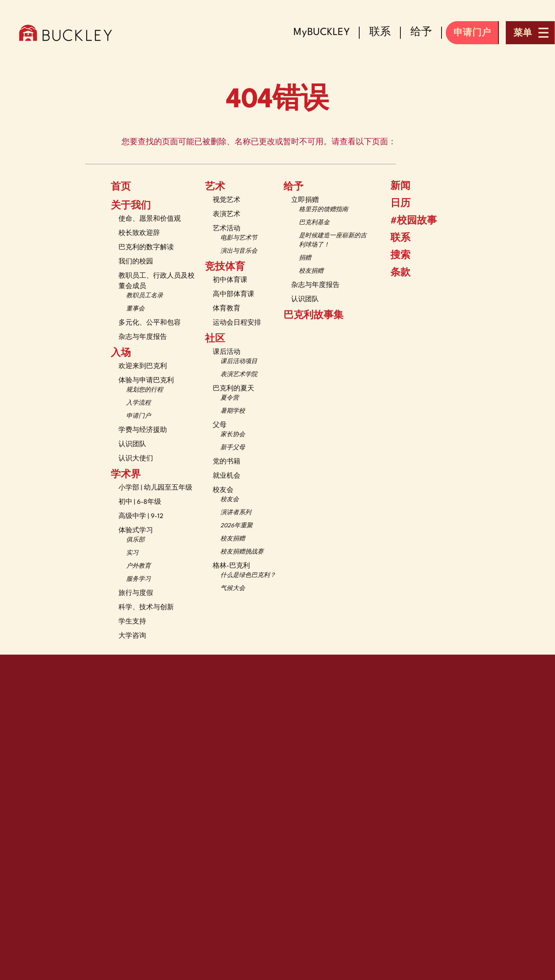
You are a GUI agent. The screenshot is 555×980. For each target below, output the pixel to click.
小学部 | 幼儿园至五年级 (155, 488)
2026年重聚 (237, 526)
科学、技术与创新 (146, 607)
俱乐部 (135, 540)
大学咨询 (132, 636)
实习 (132, 553)
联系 (395, 238)
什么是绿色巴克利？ (248, 576)
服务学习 (138, 579)
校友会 (223, 490)
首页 (121, 187)
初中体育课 (230, 280)
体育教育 (227, 309)
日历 (395, 204)
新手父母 (233, 448)
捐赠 (305, 258)
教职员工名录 (145, 296)
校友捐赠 (233, 539)
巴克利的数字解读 (146, 247)
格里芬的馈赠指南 (323, 210)
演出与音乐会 (239, 251)
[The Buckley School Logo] (66, 33)
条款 (395, 273)
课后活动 (227, 352)
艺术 (215, 187)
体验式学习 (136, 531)
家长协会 (233, 435)
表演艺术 (227, 214)
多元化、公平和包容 (150, 323)
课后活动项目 (239, 362)
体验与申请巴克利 (146, 381)
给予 (293, 187)
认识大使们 (136, 459)
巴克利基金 (314, 223)
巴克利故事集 (313, 316)
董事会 (135, 309)
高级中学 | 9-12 (141, 516)
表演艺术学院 (239, 375)
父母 (220, 425)
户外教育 (138, 566)
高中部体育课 (233, 294)
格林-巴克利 (231, 566)
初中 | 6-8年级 (140, 502)
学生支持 (132, 622)
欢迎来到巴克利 (143, 366)
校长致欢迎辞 (139, 233)
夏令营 (230, 398)
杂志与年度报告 (143, 337)
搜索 (395, 255)
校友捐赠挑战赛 (242, 552)
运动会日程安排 (237, 323)
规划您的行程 (145, 390)
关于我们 (131, 206)
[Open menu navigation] (530, 33)
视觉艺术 (227, 200)
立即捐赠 (305, 200)
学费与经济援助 (143, 430)
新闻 (395, 186)
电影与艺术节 (239, 238)
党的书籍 (227, 462)
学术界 (126, 475)
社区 (215, 339)
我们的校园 (136, 262)
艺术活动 (227, 229)
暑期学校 (233, 411)
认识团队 (132, 444)
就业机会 (227, 476)
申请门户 (138, 416)
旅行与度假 (136, 593)
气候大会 (233, 589)
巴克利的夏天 (233, 389)
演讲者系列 (236, 513)
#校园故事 (408, 221)
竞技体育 (225, 267)
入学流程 (138, 403)
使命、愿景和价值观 (150, 219)
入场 (121, 353)
